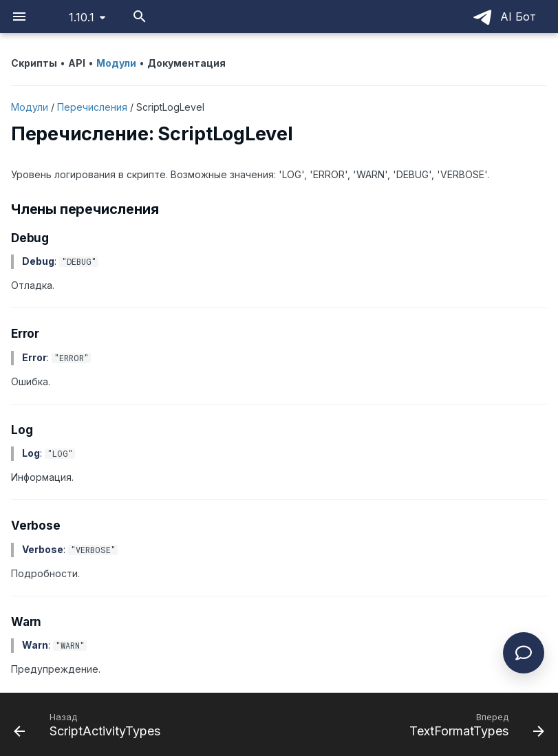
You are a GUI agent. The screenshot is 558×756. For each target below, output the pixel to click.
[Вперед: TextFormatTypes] (474, 724)
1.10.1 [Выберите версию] (82, 17)
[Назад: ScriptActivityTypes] (89, 724)
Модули (30, 107)
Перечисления (92, 107)
